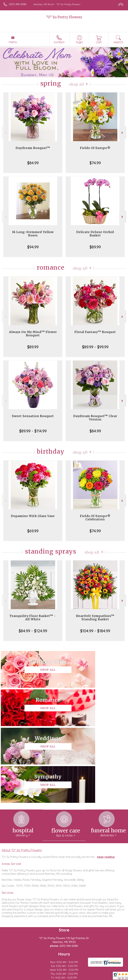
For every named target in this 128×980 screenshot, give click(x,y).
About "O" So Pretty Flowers (22, 773)
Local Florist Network (56, 977)
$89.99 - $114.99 (33, 431)
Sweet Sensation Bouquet (33, 416)
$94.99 (33, 247)
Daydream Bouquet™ (33, 148)
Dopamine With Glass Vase (33, 516)
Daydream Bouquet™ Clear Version (95, 418)
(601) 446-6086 (18, 4)
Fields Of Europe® (95, 148)
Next (123, 133)
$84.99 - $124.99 (33, 631)
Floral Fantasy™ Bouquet (95, 332)
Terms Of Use (12, 977)
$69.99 (33, 531)
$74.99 (95, 163)
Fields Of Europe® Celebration (95, 518)
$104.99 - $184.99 (95, 631)
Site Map (77, 977)
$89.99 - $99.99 (95, 347)
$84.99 (33, 163)
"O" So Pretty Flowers (64, 17)
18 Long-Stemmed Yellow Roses (33, 234)
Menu (13, 42)
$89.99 (95, 247)
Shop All (77, 84)
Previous (5, 133)
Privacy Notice (32, 977)
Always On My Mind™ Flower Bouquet (33, 334)
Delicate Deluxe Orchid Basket (95, 234)
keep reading (106, 780)
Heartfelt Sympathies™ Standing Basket (95, 618)
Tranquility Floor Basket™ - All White (33, 618)
